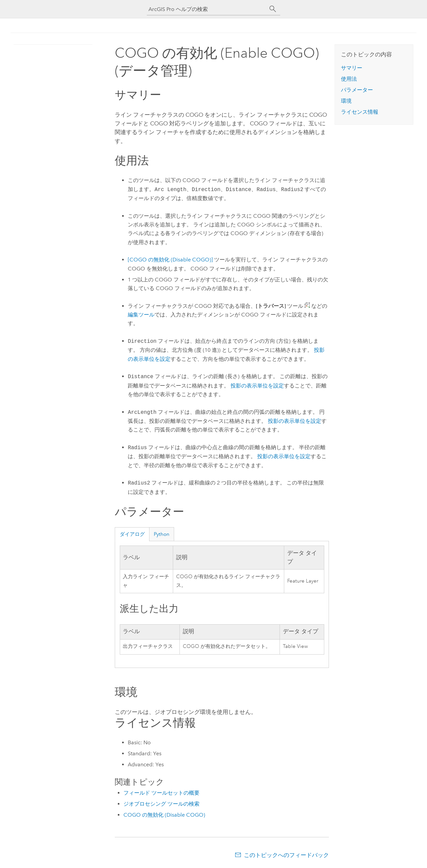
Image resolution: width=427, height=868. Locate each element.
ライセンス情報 (360, 112)
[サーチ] (273, 9)
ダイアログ (132, 534)
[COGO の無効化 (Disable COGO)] (170, 260)
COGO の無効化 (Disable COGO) (164, 815)
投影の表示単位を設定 (257, 386)
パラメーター (357, 90)
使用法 (349, 79)
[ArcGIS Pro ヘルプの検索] (207, 9)
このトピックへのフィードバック (286, 855)
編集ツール (141, 315)
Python (162, 534)
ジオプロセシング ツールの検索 (161, 804)
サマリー (352, 68)
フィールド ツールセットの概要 (161, 793)
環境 (346, 101)
